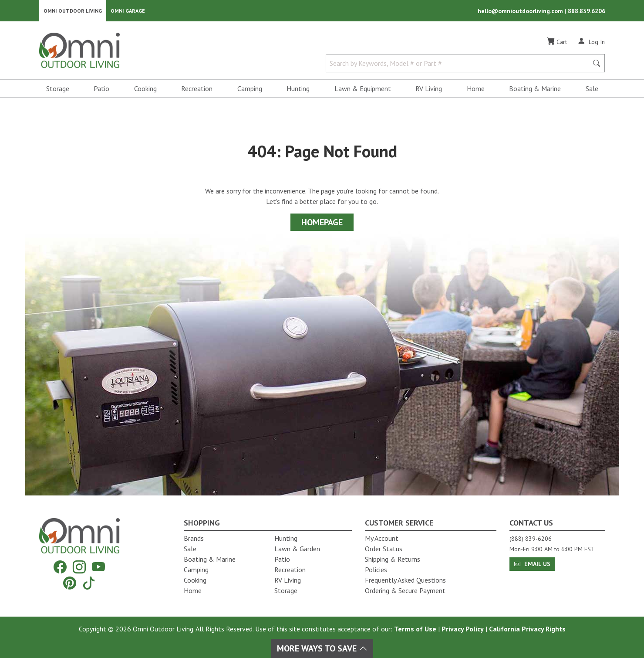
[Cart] (557, 43)
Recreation (197, 90)
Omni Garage (128, 11)
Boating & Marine (535, 90)
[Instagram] (79, 567)
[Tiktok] (89, 583)
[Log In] (591, 43)
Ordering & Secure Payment (405, 590)
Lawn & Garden (297, 549)
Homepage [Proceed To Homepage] (322, 224)
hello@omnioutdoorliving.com (521, 11)
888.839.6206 (587, 11)
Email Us (532, 564)
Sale (592, 90)
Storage (58, 90)
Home (476, 90)
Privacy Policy (463, 629)
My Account (382, 538)
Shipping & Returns (393, 559)
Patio (101, 90)
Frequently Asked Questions (405, 580)
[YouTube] (98, 567)
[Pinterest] (70, 583)
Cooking (145, 90)
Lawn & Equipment (363, 90)
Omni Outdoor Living (73, 11)
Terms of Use (415, 629)
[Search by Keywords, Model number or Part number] (460, 64)
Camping (250, 90)
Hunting (298, 90)
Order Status (384, 549)
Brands (194, 538)
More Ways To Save (322, 648)
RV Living (429, 90)
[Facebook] (60, 567)
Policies (376, 570)
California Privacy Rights (527, 629)
